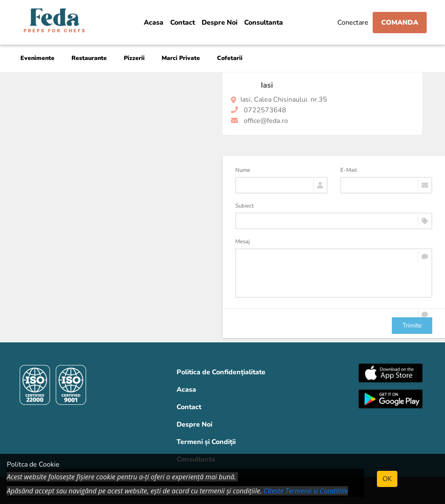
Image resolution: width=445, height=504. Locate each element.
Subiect (245, 206)
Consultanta (264, 23)
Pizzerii (134, 58)
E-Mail (349, 170)
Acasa (154, 23)
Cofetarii (230, 58)
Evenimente (37, 58)
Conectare (353, 23)
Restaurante (89, 58)
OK (387, 479)
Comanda (400, 23)
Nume (243, 170)
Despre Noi (220, 23)
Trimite (412, 325)
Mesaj (242, 242)
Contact (183, 23)
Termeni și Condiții (206, 442)
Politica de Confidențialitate (221, 372)
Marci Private (181, 58)
